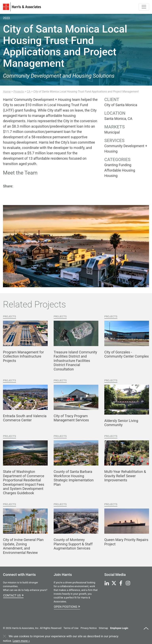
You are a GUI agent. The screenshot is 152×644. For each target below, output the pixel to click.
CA (29, 92)
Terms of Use (71, 628)
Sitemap (103, 628)
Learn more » (21, 641)
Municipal (112, 132)
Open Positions (67, 606)
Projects (19, 92)
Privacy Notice (89, 628)
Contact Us (13, 595)
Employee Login (119, 628)
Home (7, 92)
